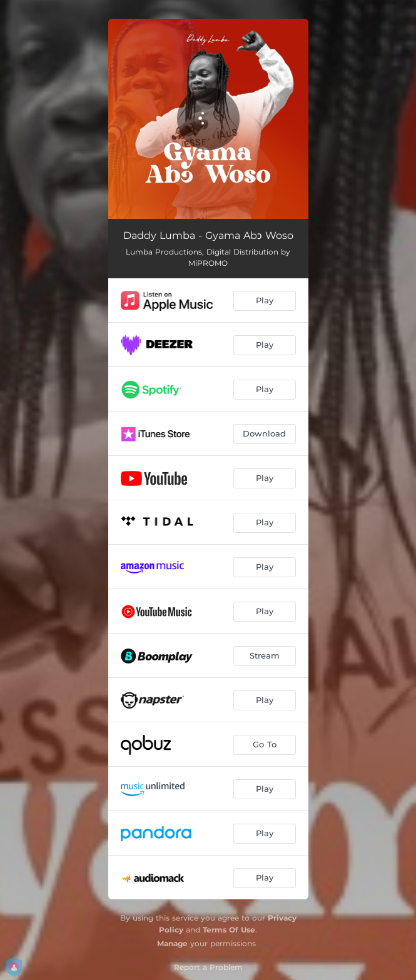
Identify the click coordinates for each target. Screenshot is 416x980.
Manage (172, 943)
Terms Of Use (229, 930)
